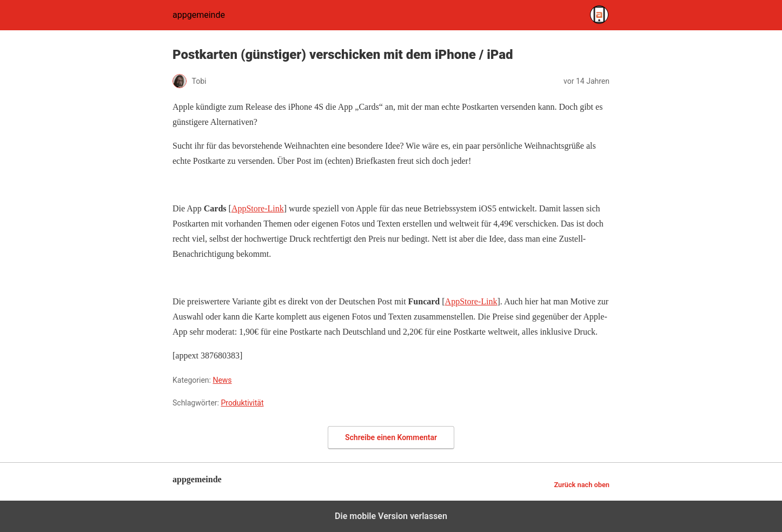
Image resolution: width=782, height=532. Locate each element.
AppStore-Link (258, 208)
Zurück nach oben (582, 485)
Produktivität (242, 403)
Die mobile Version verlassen (391, 516)
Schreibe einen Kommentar (391, 437)
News (222, 380)
